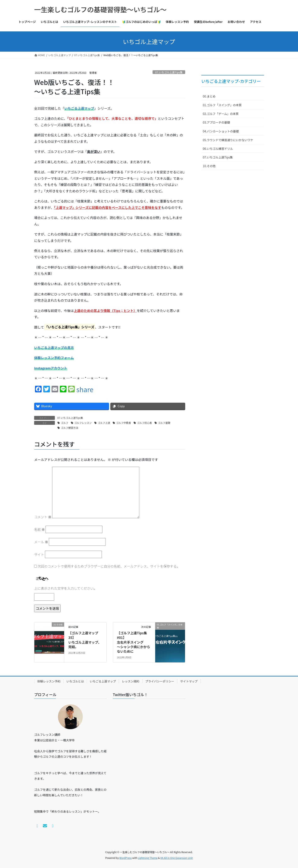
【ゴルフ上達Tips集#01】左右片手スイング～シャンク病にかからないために (133, 642)
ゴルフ (65, 423)
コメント (43, 517)
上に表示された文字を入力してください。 (65, 588)
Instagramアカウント (51, 368)
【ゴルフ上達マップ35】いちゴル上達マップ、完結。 (85, 640)
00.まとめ (209, 96)
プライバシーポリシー (160, 681)
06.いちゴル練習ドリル (218, 149)
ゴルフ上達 (104, 423)
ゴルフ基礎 (164, 423)
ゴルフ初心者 (144, 423)
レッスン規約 (131, 681)
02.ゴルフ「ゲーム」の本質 (221, 114)
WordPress (126, 858)
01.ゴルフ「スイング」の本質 (222, 105)
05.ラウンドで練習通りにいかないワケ (228, 140)
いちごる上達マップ (103, 681)
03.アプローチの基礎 (216, 122)
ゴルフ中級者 (124, 423)
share (85, 389)
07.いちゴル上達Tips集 (169, 72)
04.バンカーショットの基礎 (221, 131)
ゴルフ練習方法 (70, 428)
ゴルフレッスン (83, 423)
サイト (39, 554)
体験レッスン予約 (49, 681)
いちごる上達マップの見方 (54, 348)
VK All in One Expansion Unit (177, 858)
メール (41, 542)
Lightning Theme (148, 858)
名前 (40, 529)
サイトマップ (189, 681)
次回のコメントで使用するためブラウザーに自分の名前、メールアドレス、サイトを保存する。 (109, 566)
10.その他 (209, 166)
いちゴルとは (75, 681)
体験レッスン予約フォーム (54, 358)
